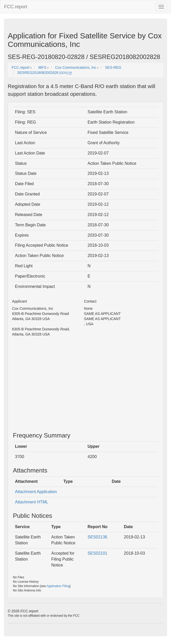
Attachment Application (36, 492)
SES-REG (113, 67)
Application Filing (58, 586)
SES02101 (98, 553)
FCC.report (16, 7)
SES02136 (98, 537)
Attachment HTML (32, 502)
